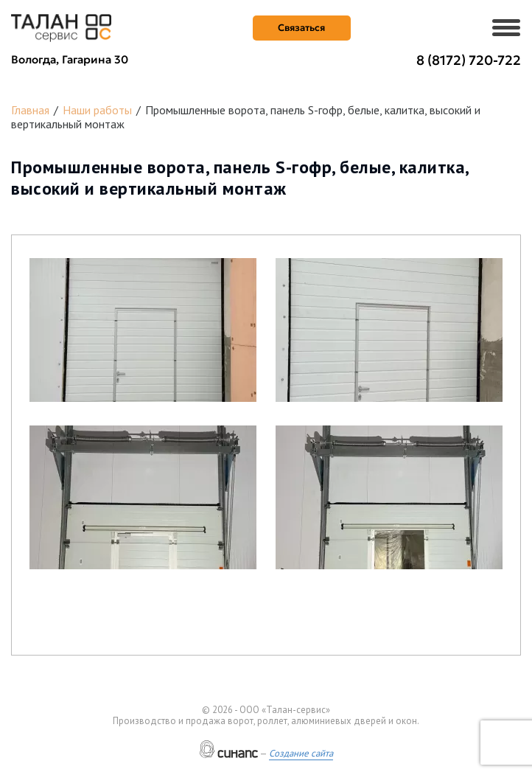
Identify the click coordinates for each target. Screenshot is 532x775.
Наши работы (97, 110)
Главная (30, 110)
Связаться (301, 28)
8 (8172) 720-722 (469, 60)
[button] (143, 330)
